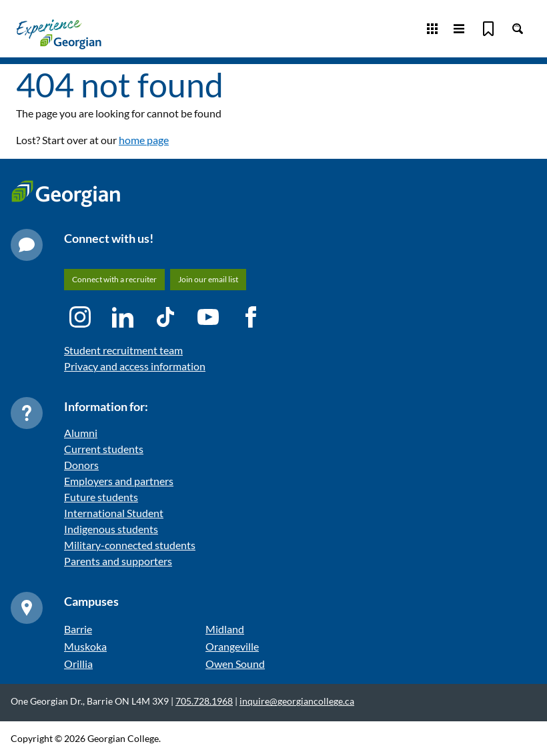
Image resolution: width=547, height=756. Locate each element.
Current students (104, 449)
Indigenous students (111, 529)
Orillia (78, 664)
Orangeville (232, 646)
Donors (81, 465)
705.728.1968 (204, 701)
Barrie (78, 629)
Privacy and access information (135, 366)
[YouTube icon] (208, 317)
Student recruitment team (123, 350)
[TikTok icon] (165, 317)
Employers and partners (119, 481)
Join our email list (208, 279)
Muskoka (85, 646)
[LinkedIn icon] (123, 317)
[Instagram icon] (80, 317)
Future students (101, 497)
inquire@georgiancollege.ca (297, 701)
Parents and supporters (118, 561)
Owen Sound (235, 664)
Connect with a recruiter (114, 279)
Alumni (81, 433)
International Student (114, 513)
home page (144, 140)
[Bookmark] (488, 29)
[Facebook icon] (251, 317)
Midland (225, 629)
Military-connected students (130, 545)
